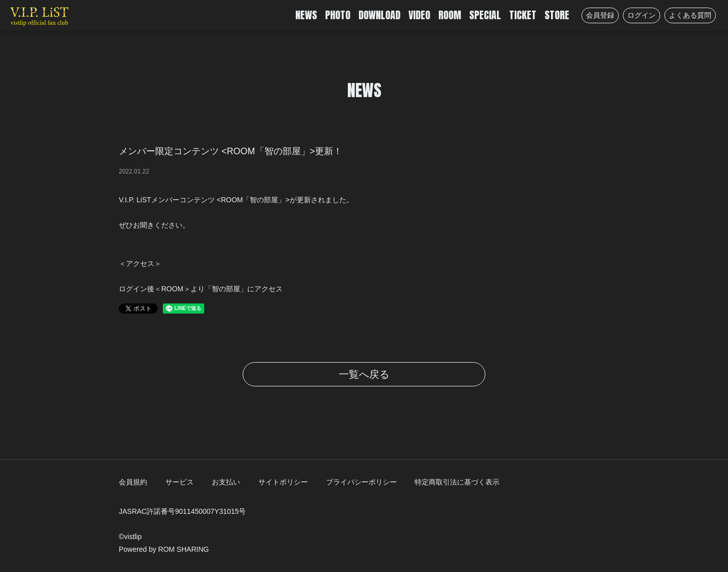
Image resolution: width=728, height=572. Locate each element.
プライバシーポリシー (361, 482)
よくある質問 (690, 15)
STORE (557, 15)
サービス (179, 482)
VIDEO (419, 15)
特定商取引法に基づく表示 (457, 482)
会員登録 (600, 15)
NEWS (306, 15)
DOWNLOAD (379, 15)
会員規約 (133, 482)
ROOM (450, 15)
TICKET (523, 15)
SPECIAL (485, 15)
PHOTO (338, 15)
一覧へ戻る (364, 374)
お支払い (226, 482)
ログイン (642, 15)
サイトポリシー (283, 482)
